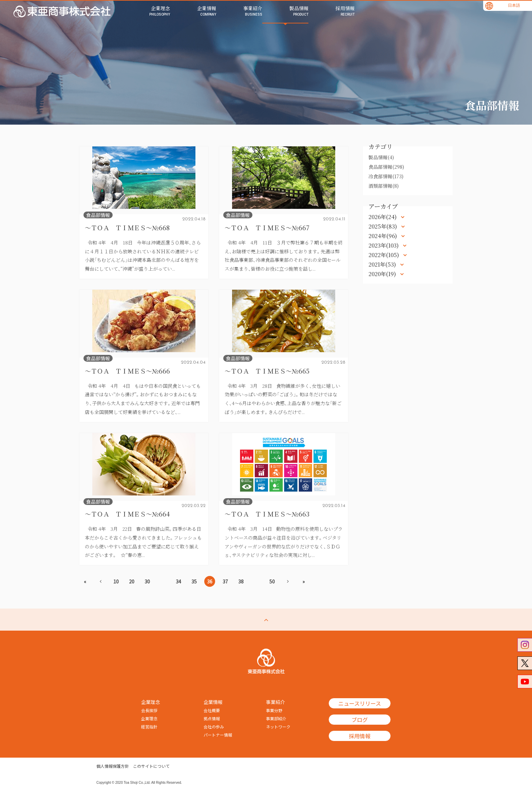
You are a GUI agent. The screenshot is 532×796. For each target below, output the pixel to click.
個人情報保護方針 (113, 766)
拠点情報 (212, 719)
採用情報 (360, 736)
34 (178, 581)
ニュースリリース (360, 703)
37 (225, 581)
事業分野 (274, 710)
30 (147, 581)
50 (272, 581)
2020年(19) (383, 274)
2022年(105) (384, 255)
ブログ (360, 720)
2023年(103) (384, 245)
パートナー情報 (218, 735)
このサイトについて (151, 766)
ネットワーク (278, 727)
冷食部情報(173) (386, 176)
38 (241, 581)
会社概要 (212, 710)
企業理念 (149, 719)
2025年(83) (383, 226)
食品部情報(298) (386, 167)
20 (132, 581)
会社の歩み (214, 727)
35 (194, 581)
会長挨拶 (149, 710)
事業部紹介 (276, 719)
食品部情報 (492, 105)
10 (116, 581)
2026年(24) (383, 217)
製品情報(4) (381, 157)
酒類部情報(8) (384, 186)
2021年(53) (383, 264)
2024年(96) (383, 236)
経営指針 (149, 727)
